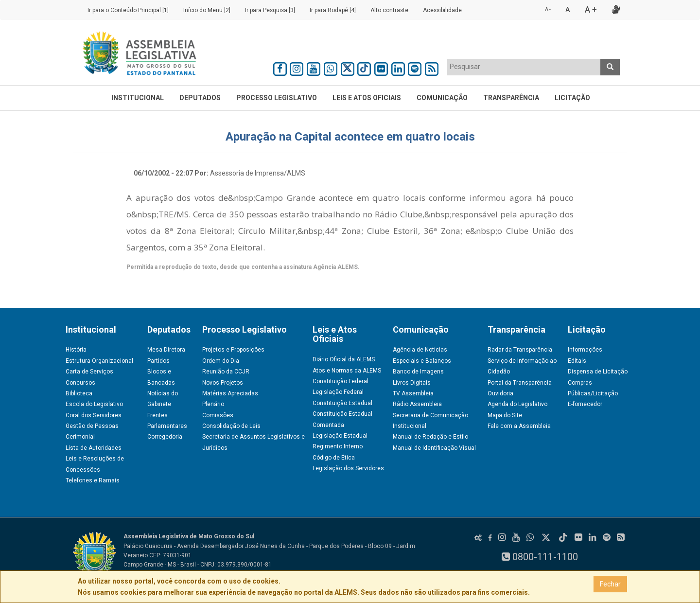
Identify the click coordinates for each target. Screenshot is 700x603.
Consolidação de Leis (231, 426)
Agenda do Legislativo (517, 404)
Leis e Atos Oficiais (367, 98)
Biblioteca (79, 393)
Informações (585, 350)
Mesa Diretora (166, 350)
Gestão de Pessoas (92, 426)
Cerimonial (80, 437)
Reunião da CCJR (226, 372)
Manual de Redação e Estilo (430, 437)
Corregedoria (165, 437)
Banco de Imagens (418, 372)
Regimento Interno (338, 446)
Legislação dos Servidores (348, 468)
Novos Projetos (223, 383)
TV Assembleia (413, 393)
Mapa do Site (505, 415)
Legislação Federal (338, 392)
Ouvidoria (500, 393)
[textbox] (524, 67)
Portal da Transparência (520, 383)
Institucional (138, 98)
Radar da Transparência (520, 350)
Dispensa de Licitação (598, 372)
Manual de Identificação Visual (434, 448)
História (76, 350)
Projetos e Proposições (233, 350)
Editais (577, 361)
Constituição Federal (341, 381)
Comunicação (442, 98)
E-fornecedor (585, 404)
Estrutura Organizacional (99, 361)
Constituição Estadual (342, 403)
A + (591, 9)
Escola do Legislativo (94, 404)
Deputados (200, 98)
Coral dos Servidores (94, 415)
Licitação (572, 98)
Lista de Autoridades (94, 448)
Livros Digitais (412, 383)
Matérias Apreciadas (230, 393)
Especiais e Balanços (422, 361)
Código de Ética (334, 458)
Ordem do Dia (221, 361)
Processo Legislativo (277, 98)
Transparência (511, 98)
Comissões (218, 415)
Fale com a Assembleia (519, 426)
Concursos (80, 383)
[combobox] (524, 67)
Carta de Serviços (89, 372)
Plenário (213, 404)
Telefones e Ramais (93, 480)
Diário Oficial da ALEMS (344, 359)
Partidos (158, 361)
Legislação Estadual (340, 436)
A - (548, 9)
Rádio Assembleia (417, 404)
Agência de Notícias (420, 350)
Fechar (610, 584)
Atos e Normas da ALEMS (347, 371)
